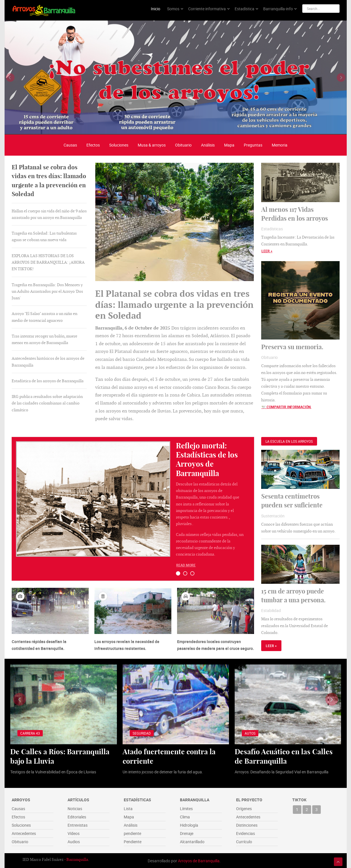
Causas (70, 144)
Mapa (229, 144)
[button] (178, 573)
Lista (128, 808)
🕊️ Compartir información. (286, 406)
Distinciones (247, 825)
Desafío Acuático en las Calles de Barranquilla (285, 756)
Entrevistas (78, 825)
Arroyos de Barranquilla (199, 860)
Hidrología (189, 825)
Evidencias (246, 833)
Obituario (183, 144)
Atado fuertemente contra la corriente (170, 756)
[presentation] (10, 77)
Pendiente (133, 841)
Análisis (208, 144)
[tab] (49, 180)
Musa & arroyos (152, 144)
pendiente (132, 833)
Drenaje (187, 833)
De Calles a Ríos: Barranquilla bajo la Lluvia (61, 756)
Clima (185, 816)
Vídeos (74, 833)
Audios (74, 841)
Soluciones (119, 144)
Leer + (267, 250)
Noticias (75, 808)
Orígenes (244, 808)
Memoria (280, 144)
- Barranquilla (76, 859)
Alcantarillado (192, 841)
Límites (186, 808)
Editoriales (77, 816)
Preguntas (253, 144)
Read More (186, 565)
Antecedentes (24, 833)
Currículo (244, 841)
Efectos (93, 144)
